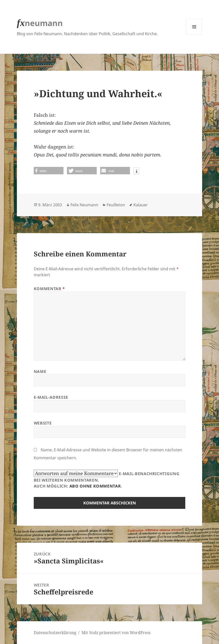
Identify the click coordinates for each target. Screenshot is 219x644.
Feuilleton (116, 205)
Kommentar (49, 289)
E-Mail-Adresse (51, 397)
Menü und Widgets (194, 35)
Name (40, 371)
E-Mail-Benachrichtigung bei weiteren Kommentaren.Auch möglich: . (107, 479)
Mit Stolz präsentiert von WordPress (116, 633)
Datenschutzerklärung (55, 633)
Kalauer (141, 205)
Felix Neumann (84, 205)
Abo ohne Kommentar (95, 486)
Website (43, 423)
